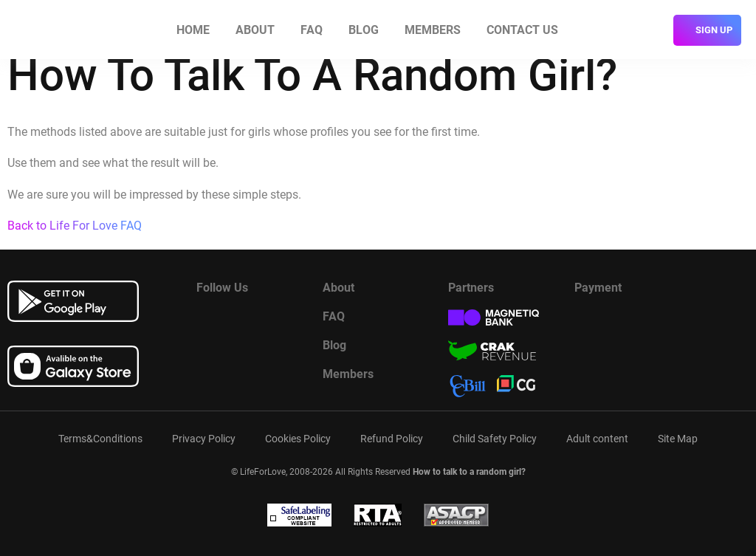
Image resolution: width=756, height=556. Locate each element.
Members (433, 30)
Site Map (678, 439)
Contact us (522, 30)
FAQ (312, 30)
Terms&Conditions (100, 439)
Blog (364, 30)
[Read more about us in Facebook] (207, 320)
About (255, 30)
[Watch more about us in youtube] (244, 320)
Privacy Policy (204, 439)
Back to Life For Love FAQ (75, 226)
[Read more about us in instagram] (281, 320)
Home (193, 30)
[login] (654, 30)
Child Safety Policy (495, 439)
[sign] (707, 30)
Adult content (597, 439)
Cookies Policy (298, 439)
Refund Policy (392, 439)
